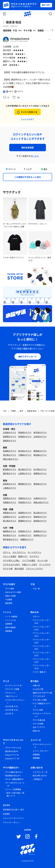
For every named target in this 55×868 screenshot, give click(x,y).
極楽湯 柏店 (14, 22)
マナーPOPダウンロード (15, 783)
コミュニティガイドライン (13, 818)
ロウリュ (7, 552)
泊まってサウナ (39, 727)
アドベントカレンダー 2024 (41, 628)
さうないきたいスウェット (15, 701)
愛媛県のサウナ (25, 521)
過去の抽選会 (10, 627)
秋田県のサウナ (25, 436)
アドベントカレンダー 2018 (41, 667)
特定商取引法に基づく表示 (13, 810)
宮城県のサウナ (10, 436)
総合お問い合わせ (40, 776)
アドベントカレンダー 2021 (41, 648)
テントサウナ (45, 564)
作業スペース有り (30, 564)
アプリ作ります (39, 696)
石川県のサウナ (40, 469)
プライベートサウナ (34, 569)
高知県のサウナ (40, 521)
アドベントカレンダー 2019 (41, 661)
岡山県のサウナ (40, 513)
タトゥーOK (42, 560)
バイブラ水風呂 (29, 560)
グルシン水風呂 (10, 556)
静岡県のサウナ (25, 484)
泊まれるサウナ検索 (13, 592)
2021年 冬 (9, 714)
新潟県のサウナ (10, 469)
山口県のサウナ (25, 517)
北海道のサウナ (10, 432)
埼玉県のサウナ (10, 455)
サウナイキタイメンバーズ (42, 746)
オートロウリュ (34, 552)
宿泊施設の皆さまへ (13, 776)
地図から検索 (10, 596)
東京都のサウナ (40, 455)
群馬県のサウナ (40, 451)
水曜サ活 (36, 686)
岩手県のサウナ (40, 432)
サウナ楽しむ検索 (40, 700)
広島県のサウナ (10, 517)
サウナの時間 (38, 724)
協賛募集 (9, 631)
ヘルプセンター (39, 772)
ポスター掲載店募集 (13, 779)
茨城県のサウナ (10, 451)
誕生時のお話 (10, 751)
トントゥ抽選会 (11, 617)
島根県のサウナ (25, 513)
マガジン (36, 617)
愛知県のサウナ (40, 484)
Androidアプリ (11, 759)
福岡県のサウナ (10, 531)
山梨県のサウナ (25, 473)
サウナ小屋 (8, 569)
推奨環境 (6, 805)
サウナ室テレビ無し (12, 560)
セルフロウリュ (19, 552)
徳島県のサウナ (40, 517)
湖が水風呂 (19, 569)
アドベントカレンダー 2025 (41, 622)
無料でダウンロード (28, 356)
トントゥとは (10, 620)
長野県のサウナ (40, 473)
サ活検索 (9, 600)
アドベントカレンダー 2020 (41, 654)
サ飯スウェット (11, 696)
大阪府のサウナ (40, 498)
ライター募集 (38, 672)
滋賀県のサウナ (10, 498)
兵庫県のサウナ (10, 502)
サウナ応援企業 (39, 720)
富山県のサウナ (25, 469)
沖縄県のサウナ (27, 539)
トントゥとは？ (27, 119)
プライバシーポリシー (12, 823)
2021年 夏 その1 (12, 706)
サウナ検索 (10, 589)
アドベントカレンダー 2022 (41, 641)
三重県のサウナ (10, 488)
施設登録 (9, 603)
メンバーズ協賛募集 (13, 789)
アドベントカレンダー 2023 (41, 635)
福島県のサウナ (10, 441)
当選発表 (9, 624)
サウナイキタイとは (13, 748)
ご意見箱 (36, 779)
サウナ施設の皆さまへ (14, 772)
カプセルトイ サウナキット (42, 715)
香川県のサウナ (10, 521)
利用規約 (6, 814)
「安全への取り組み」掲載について (15, 794)
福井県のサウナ (10, 473)
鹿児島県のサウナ (11, 539)
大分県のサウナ (25, 535)
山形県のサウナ (40, 436)
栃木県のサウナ (25, 451)
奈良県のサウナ (25, 502)
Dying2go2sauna (20, 38)
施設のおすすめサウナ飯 (42, 693)
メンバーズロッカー (41, 751)
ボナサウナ (34, 556)
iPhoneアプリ (11, 755)
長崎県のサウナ (40, 531)
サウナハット (10, 693)
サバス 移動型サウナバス (42, 705)
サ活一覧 (36, 589)
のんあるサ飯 (38, 689)
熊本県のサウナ (10, 535)
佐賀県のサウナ (25, 531)
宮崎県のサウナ (40, 535)
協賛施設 (36, 755)
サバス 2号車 (38, 710)
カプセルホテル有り (12, 564)
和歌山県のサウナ (41, 502)
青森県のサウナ (25, 432)
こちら (36, 156)
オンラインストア (12, 686)
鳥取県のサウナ (10, 513)
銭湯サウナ (23, 556)
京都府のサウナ (25, 498)
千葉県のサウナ (25, 455)
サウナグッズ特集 (12, 689)
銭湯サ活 (36, 731)
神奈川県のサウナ (11, 459)
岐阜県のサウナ (10, 484)
